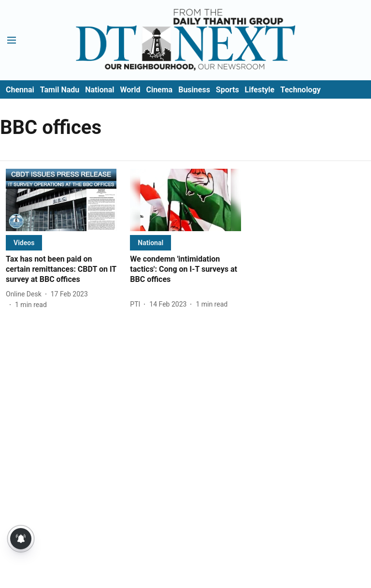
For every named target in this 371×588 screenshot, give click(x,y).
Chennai (20, 90)
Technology (300, 90)
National (100, 90)
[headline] (61, 269)
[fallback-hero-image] (61, 200)
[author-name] (26, 294)
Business (194, 90)
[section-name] (24, 243)
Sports (228, 90)
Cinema (159, 90)
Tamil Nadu (60, 90)
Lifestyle (260, 90)
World (130, 90)
